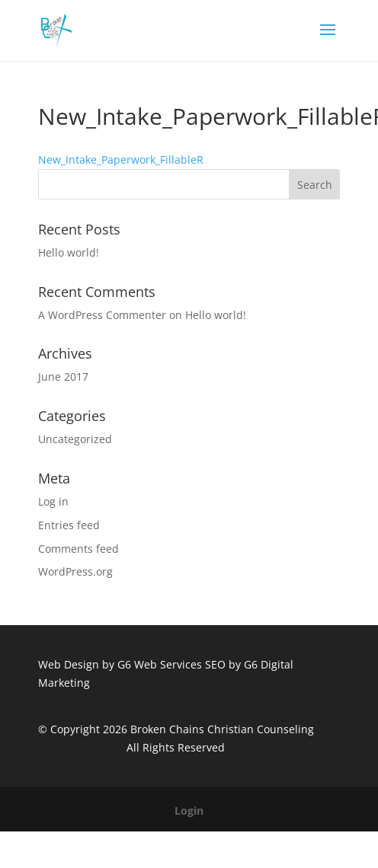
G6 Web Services (160, 664)
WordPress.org (75, 571)
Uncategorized (75, 439)
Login (189, 811)
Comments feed (78, 549)
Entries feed (69, 525)
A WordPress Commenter (102, 315)
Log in (53, 501)
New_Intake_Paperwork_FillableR (121, 160)
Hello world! (69, 252)
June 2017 (63, 377)
